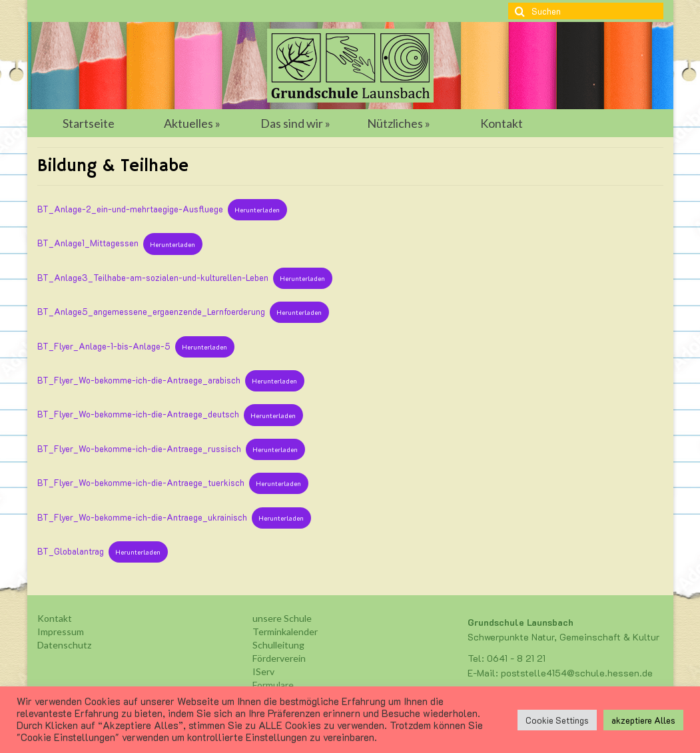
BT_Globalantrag (71, 551)
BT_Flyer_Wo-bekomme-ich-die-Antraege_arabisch (139, 380)
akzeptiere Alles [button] (643, 720)
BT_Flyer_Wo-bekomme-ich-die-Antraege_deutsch (138, 415)
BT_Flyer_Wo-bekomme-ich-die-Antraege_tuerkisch (141, 483)
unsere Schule (282, 618)
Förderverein (279, 658)
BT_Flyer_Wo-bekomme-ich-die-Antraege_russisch (139, 449)
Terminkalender (285, 631)
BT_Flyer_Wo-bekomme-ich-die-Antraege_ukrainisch (142, 517)
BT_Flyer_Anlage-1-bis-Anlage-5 (104, 346)
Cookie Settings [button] (557, 720)
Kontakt (55, 618)
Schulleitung (278, 645)
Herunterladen (257, 210)
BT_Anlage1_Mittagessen (88, 244)
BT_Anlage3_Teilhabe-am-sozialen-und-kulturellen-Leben (153, 278)
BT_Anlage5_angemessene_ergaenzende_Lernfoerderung (151, 312)
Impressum (61, 631)
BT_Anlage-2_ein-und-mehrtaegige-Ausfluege (130, 209)
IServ (263, 671)
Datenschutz (64, 645)
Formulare (273, 685)
